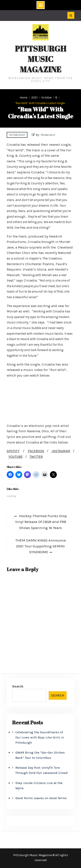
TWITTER (36, 457)
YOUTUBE (16, 457)
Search (18, 686)
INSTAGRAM (61, 451)
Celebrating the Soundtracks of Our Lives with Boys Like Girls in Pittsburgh (40, 737)
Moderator (48, 135)
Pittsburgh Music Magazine (41, 59)
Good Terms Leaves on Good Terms (41, 798)
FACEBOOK (36, 451)
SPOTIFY (13, 451)
